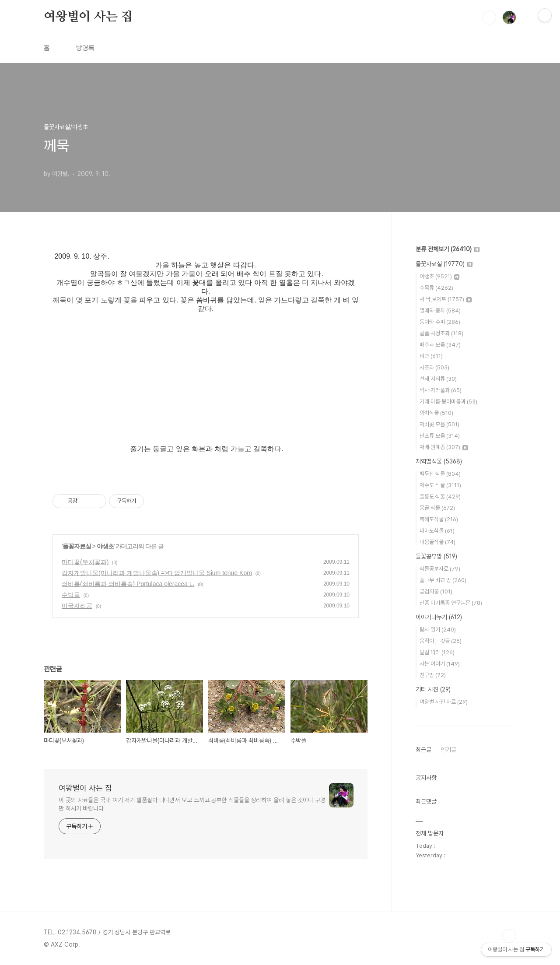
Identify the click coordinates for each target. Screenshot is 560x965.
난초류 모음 (440, 436)
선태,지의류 (438, 379)
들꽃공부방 (436, 556)
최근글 (423, 750)
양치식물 (436, 413)
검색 (489, 18)
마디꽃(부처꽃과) (85, 562)
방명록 (85, 48)
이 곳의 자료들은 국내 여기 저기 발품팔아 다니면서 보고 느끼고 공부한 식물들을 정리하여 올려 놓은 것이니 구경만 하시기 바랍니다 (192, 804)
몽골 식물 (437, 508)
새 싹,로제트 (446, 299)
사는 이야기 (440, 664)
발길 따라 (437, 652)
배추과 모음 (440, 345)
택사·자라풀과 (441, 390)
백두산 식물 (440, 474)
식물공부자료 (440, 569)
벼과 (431, 356)
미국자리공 (77, 606)
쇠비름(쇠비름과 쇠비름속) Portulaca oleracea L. (128, 584)
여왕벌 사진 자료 (444, 702)
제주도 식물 (440, 485)
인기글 (448, 750)
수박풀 (71, 595)
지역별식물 (439, 461)
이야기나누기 (439, 617)
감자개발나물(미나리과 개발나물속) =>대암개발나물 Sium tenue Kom (157, 573)
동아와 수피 (440, 322)
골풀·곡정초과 (441, 333)
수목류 (436, 288)
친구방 (433, 675)
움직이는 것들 (441, 641)
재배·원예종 (444, 447)
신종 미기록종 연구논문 (451, 603)
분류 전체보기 (448, 249)
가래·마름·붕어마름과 (448, 402)
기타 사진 (433, 689)
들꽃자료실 (77, 546)
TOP (509, 936)
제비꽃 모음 (439, 424)
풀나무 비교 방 (443, 580)
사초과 (434, 367)
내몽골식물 (437, 542)
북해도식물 (439, 519)
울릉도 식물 (440, 497)
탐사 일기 (438, 630)
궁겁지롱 (436, 591)
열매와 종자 (440, 311)
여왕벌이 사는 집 (88, 17)
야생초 (105, 546)
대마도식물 (437, 531)
